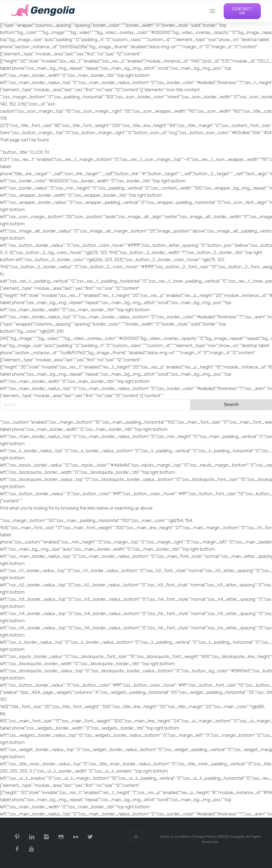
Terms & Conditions (176, 837)
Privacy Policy (205, 837)
